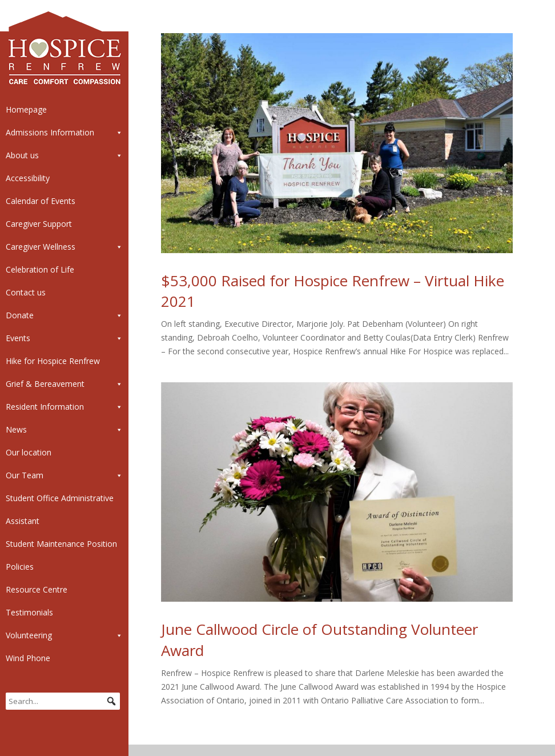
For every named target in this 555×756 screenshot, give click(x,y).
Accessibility (28, 178)
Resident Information (64, 407)
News (64, 430)
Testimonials (29, 612)
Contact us (26, 292)
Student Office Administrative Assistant (60, 509)
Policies (20, 567)
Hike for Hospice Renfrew (53, 361)
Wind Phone (28, 658)
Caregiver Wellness (64, 247)
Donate (64, 315)
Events (64, 338)
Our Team (64, 475)
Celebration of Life (40, 269)
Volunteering (64, 635)
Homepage (26, 109)
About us (64, 155)
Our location (29, 452)
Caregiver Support (39, 224)
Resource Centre (37, 589)
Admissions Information (64, 133)
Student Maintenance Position (61, 544)
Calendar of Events (41, 201)
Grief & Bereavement (64, 384)
